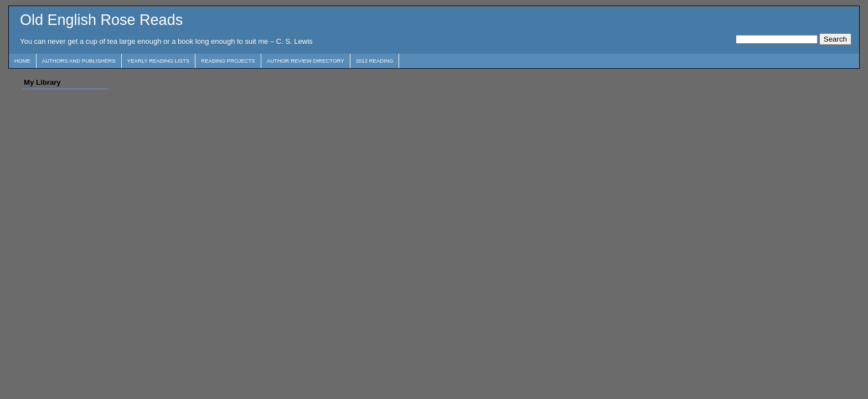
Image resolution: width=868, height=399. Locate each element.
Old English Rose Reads (101, 20)
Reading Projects (228, 61)
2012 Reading (375, 61)
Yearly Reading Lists (159, 61)
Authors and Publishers (79, 61)
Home (22, 61)
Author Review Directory (306, 61)
